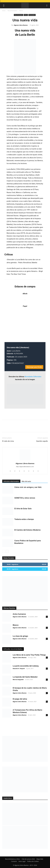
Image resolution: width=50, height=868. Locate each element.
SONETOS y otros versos (25, 498)
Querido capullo (42, 441)
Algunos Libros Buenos (21, 25)
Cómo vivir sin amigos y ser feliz (28, 487)
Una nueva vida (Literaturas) (18, 348)
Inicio (4, 11)
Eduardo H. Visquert (19, 668)
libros (21, 11)
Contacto (14, 861)
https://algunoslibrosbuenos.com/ (25, 467)
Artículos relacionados (11, 481)
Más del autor (26, 481)
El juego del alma (20, 699)
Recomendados (12, 11)
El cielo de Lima (8, 441)
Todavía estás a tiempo (24, 519)
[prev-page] (4, 551)
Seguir (44, 564)
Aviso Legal (22, 861)
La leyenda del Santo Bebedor (25, 677)
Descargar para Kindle (34, 367)
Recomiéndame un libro (12, 859)
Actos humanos (19, 614)
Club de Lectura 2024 (28, 859)
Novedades (32, 15)
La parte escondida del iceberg (26, 666)
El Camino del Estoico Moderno (27, 530)
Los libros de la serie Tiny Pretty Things (29, 655)
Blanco (16, 625)
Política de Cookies (33, 861)
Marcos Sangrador (18, 679)
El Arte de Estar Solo (23, 509)
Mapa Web (40, 859)
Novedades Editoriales (33, 377)
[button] (4, 5)
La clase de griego (20, 636)
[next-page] (7, 551)
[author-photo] (25, 460)
